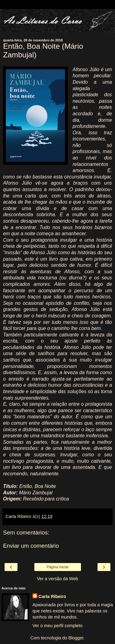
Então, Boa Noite (38, 486)
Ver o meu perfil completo (57, 626)
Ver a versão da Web (57, 579)
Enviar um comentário (31, 546)
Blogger (76, 638)
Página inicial (57, 567)
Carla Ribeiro (52, 596)
